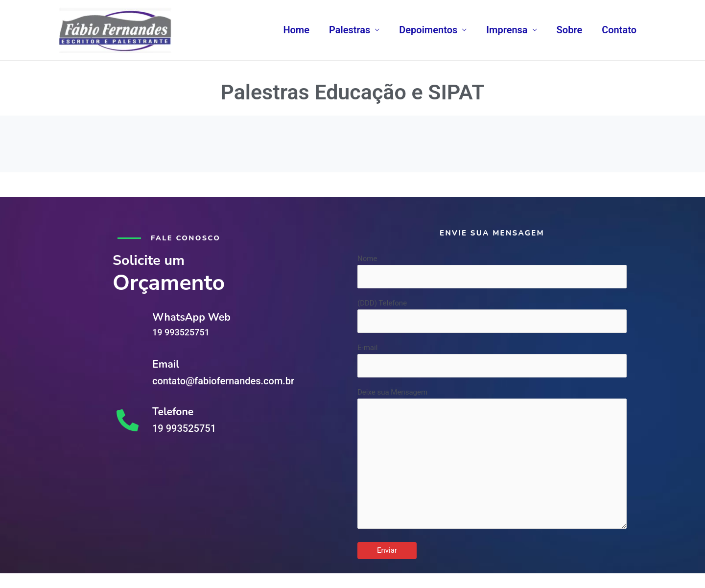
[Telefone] (128, 420)
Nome (492, 271)
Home (296, 30)
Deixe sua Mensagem (492, 463)
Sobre (570, 30)
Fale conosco (186, 238)
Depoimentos (428, 30)
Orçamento (173, 282)
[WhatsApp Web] (128, 325)
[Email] (128, 372)
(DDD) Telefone (492, 317)
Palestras (350, 30)
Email (166, 363)
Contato (619, 30)
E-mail (492, 362)
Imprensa (507, 30)
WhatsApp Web (192, 317)
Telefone (173, 411)
